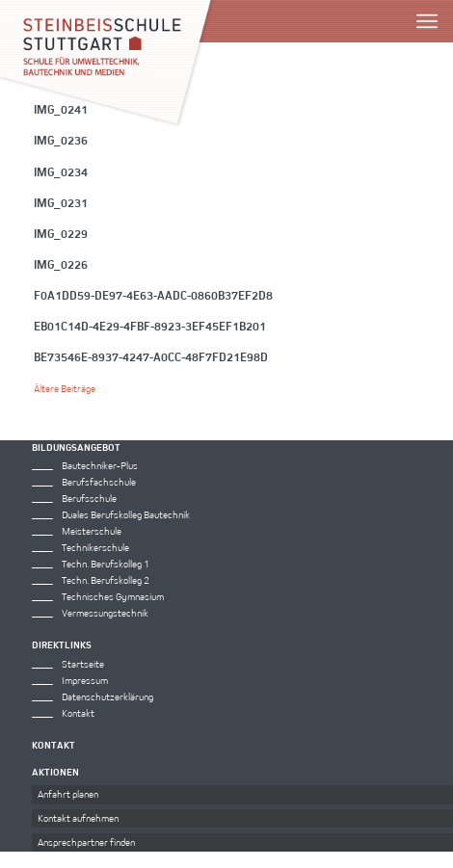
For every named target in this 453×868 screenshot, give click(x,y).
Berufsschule (89, 498)
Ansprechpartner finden (86, 842)
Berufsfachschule (99, 482)
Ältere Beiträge (65, 388)
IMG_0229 (61, 233)
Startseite (83, 664)
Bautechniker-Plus (100, 465)
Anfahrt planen (68, 794)
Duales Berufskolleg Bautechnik (126, 514)
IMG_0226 (61, 264)
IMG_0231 (61, 202)
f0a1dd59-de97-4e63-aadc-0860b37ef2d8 (153, 295)
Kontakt (78, 713)
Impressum (85, 680)
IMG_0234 (61, 171)
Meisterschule (92, 531)
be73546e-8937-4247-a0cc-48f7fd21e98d (151, 356)
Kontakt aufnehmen (78, 818)
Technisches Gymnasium (113, 596)
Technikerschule (95, 547)
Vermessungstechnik (105, 613)
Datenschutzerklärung (107, 697)
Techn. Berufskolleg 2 (106, 580)
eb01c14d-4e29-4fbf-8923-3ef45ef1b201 (150, 326)
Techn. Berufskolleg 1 (106, 564)
